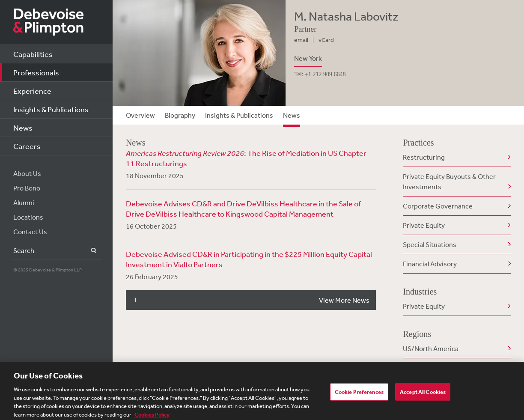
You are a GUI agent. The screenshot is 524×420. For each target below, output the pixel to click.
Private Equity (424, 225)
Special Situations (430, 244)
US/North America (431, 349)
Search (88, 251)
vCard (326, 40)
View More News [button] (344, 300)
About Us (27, 173)
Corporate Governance (438, 206)
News (23, 128)
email (301, 40)
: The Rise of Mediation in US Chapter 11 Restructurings (246, 158)
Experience (32, 91)
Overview (140, 115)
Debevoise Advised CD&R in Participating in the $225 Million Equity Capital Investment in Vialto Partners (249, 259)
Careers (27, 146)
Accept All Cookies (423, 395)
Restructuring (424, 157)
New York (308, 58)
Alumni (24, 203)
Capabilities (33, 54)
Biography (180, 115)
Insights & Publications (51, 109)
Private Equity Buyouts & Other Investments (449, 182)
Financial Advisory (430, 264)
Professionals (36, 72)
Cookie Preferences (359, 395)
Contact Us (30, 232)
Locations (28, 217)
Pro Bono (27, 188)
